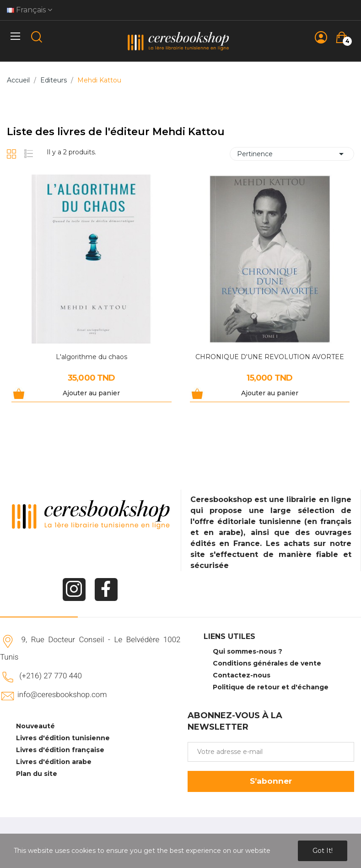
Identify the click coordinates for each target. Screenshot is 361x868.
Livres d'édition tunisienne (63, 738)
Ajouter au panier (91, 393)
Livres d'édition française (60, 750)
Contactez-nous (242, 675)
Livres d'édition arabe (54, 762)
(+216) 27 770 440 (51, 676)
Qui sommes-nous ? (248, 651)
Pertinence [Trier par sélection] (292, 154)
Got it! (323, 851)
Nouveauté (35, 726)
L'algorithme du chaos (92, 357)
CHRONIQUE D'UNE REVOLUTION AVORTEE (270, 357)
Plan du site (37, 774)
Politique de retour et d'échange (271, 687)
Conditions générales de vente (267, 663)
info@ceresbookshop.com (62, 694)
